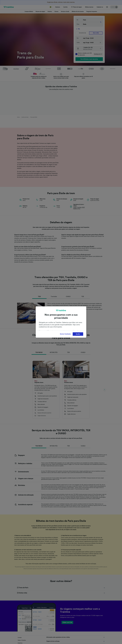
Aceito (78, 334)
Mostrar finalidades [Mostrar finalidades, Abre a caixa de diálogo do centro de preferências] (65, 334)
